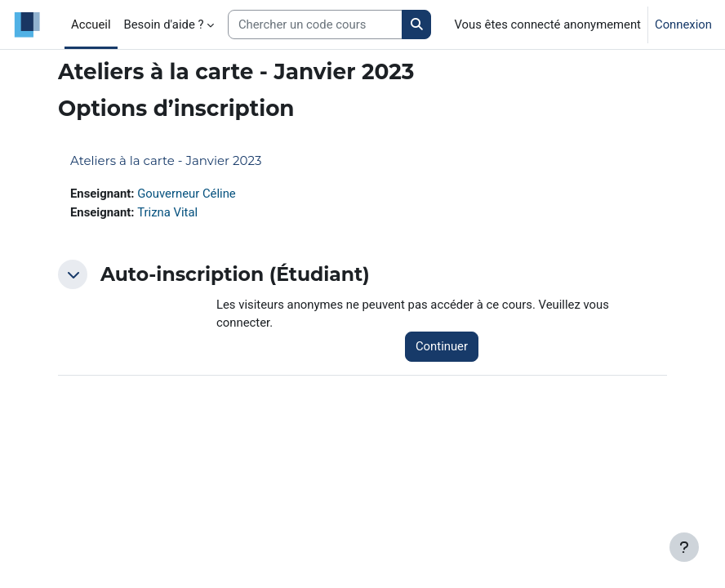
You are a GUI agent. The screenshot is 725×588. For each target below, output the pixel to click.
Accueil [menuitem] (91, 24)
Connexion (683, 24)
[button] (73, 274)
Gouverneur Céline (187, 194)
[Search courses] (315, 24)
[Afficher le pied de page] (684, 547)
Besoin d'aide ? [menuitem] (164, 24)
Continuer (442, 346)
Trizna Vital (167, 212)
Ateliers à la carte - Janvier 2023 (166, 160)
